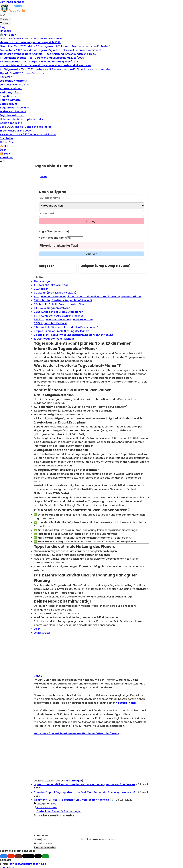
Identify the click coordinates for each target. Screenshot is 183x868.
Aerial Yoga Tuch (11, 92)
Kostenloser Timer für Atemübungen (59, 811)
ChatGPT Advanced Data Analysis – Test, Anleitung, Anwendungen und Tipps (48, 54)
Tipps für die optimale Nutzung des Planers (62, 331)
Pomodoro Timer (47, 807)
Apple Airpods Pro (11, 123)
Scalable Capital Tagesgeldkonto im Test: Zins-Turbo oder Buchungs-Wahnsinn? (85, 792)
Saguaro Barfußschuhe (14, 108)
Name (38, 843)
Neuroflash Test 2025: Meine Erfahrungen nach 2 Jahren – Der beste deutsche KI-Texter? (55, 46)
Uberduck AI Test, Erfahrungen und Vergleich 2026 (31, 39)
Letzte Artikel (42, 633)
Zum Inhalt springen (12, 2)
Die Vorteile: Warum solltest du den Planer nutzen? (66, 327)
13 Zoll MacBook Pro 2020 (15, 131)
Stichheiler (7, 138)
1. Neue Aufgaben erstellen (52, 308)
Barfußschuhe (9, 104)
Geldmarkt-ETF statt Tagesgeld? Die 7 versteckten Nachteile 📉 (74, 800)
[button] (2, 16)
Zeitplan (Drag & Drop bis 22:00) (55, 293)
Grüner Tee (7, 142)
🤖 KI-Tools (8, 35)
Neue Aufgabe (43, 281)
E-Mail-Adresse (90, 843)
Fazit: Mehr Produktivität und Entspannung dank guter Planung (74, 335)
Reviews (6, 77)
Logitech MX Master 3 (13, 81)
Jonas (44, 176)
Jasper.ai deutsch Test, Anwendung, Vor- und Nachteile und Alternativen (45, 65)
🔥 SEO (4, 146)
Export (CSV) (91, 254)
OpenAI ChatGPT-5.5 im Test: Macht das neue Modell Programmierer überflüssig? (85, 784)
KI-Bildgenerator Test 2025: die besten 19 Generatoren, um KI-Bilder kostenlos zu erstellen (56, 69)
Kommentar (41, 839)
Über (3, 150)
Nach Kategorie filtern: (53, 238)
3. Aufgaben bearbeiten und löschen (59, 316)
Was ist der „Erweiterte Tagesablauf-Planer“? (63, 300)
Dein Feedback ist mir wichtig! (54, 339)
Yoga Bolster (8, 96)
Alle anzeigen (74, 781)
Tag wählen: (46, 231)
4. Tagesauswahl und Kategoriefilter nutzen (63, 320)
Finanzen (5, 31)
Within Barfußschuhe (13, 111)
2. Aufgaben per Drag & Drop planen (59, 312)
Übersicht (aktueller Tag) (51, 285)
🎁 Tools (5, 154)
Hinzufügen (92, 221)
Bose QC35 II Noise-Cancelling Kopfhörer (26, 127)
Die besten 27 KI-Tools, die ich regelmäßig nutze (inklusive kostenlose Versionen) (51, 50)
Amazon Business (11, 88)
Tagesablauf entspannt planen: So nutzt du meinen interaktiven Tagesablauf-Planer (88, 297)
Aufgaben (41, 289)
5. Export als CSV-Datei (50, 323)
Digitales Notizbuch (12, 115)
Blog (3, 27)
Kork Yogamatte (10, 100)
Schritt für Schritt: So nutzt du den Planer (60, 304)
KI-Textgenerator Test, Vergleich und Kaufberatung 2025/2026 (39, 62)
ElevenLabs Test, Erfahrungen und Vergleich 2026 (30, 42)
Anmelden (6, 158)
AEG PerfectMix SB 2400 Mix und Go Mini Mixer (28, 134)
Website (39, 847)
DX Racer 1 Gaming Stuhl (15, 85)
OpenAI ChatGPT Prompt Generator (22, 73)
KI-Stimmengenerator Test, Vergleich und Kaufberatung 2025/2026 (42, 58)
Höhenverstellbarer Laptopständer (22, 119)
